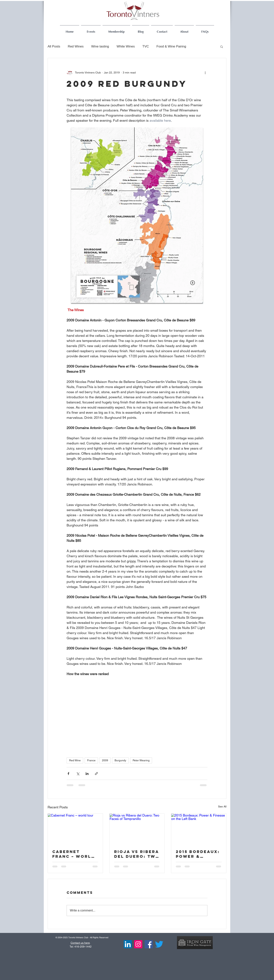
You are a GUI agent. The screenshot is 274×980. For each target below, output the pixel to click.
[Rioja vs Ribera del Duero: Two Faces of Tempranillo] (137, 829)
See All (222, 806)
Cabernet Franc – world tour (74, 854)
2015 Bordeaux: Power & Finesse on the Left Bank (198, 854)
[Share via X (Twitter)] (78, 774)
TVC (146, 46)
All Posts (54, 46)
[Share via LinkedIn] (87, 774)
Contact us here (80, 943)
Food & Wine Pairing (171, 46)
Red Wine (75, 760)
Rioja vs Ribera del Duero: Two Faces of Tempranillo (137, 854)
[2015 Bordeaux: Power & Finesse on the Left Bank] (199, 829)
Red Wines (76, 46)
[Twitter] (159, 944)
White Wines (126, 46)
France (91, 760)
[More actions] (205, 73)
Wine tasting (100, 46)
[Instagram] (138, 944)
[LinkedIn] (128, 944)
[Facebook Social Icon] (149, 944)
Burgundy (120, 760)
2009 (105, 760)
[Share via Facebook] (68, 774)
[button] (222, 47)
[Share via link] (96, 774)
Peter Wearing (141, 760)
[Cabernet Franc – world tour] (75, 829)
